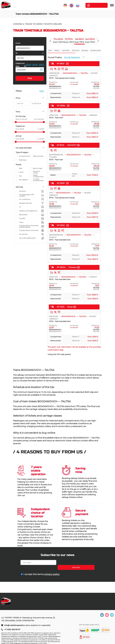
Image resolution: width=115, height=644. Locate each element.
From (18, 43)
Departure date (21, 65)
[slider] (16, 122)
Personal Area (96, 5)
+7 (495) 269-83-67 (12, 629)
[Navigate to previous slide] (50, 41)
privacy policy (52, 569)
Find (30, 78)
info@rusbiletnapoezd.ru (15, 625)
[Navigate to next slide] (98, 41)
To (17, 53)
